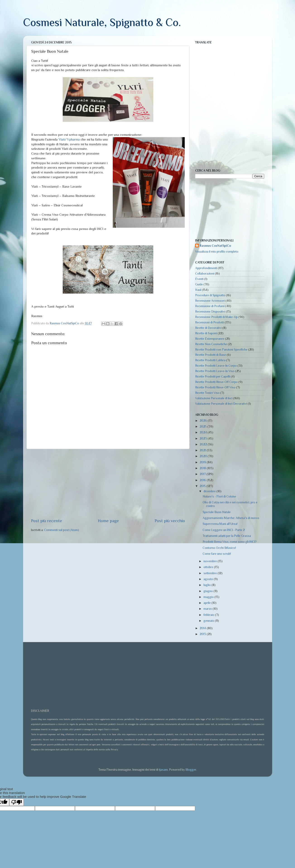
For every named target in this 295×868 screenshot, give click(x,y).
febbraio (209, 615)
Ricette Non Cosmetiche (211, 344)
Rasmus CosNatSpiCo (215, 246)
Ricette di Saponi (206, 333)
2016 (203, 480)
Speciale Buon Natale (217, 512)
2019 (203, 462)
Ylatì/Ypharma (69, 139)
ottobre (209, 567)
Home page (108, 521)
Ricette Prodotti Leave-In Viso (215, 371)
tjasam (163, 770)
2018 (203, 468)
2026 (204, 421)
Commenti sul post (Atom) (62, 530)
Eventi (199, 279)
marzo (208, 609)
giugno (209, 591)
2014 (203, 628)
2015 (203, 486)
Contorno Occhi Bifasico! (219, 548)
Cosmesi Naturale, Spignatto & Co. (102, 22)
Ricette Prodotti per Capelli (213, 377)
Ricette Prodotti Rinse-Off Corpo (216, 382)
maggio (209, 597)
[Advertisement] (108, 483)
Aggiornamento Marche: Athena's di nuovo (231, 518)
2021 (203, 450)
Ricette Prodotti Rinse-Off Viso (215, 387)
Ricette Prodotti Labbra (210, 360)
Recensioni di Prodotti (210, 322)
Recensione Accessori (210, 301)
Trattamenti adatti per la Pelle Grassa (227, 536)
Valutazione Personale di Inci (214, 398)
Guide (199, 284)
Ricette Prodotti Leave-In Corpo (216, 366)
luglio (207, 585)
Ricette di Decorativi (208, 328)
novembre (211, 561)
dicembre (210, 491)
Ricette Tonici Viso (207, 393)
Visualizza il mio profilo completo (217, 252)
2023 (204, 439)
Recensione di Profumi (210, 306)
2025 (204, 427)
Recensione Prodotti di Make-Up (216, 317)
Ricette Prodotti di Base (211, 355)
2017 (203, 474)
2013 (203, 634)
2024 (204, 432)
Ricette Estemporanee (210, 339)
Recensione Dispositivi (210, 312)
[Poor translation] (17, 802)
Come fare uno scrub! (217, 554)
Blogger (191, 770)
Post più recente (47, 521)
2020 (204, 456)
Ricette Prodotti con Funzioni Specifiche (221, 350)
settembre (211, 573)
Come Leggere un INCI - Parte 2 (224, 530)
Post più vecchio (170, 521)
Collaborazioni (205, 274)
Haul (198, 290)
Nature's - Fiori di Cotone (219, 496)
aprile (207, 603)
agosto (209, 579)
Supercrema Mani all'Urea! (220, 524)
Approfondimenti (206, 268)
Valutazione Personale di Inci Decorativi (221, 404)
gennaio (209, 621)
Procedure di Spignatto (210, 295)
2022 (204, 444)
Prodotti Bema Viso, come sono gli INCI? (230, 542)
